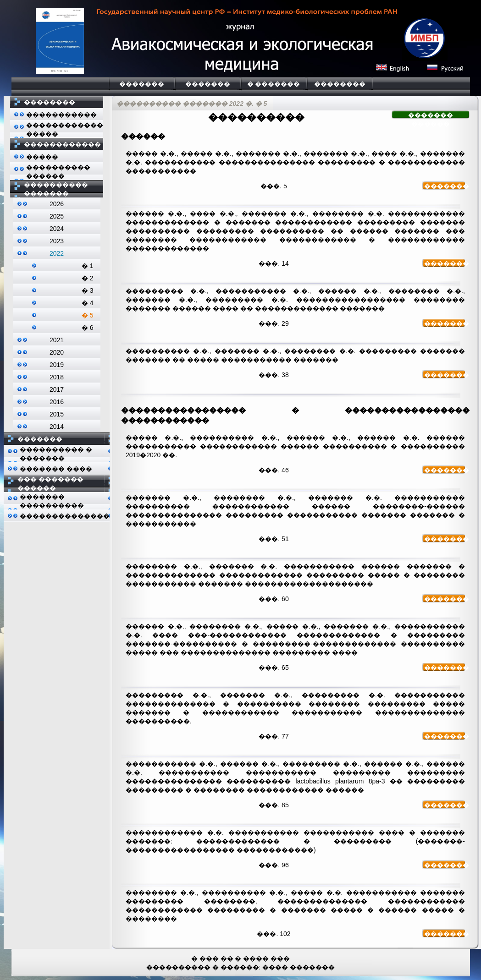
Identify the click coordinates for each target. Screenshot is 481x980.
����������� (61, 115)
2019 (57, 365)
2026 (57, 204)
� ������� (274, 84)
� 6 (88, 328)
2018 (57, 377)
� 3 (88, 290)
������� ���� (56, 469)
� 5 (88, 315)
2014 (57, 427)
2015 (57, 414)
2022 (57, 253)
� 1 (88, 266)
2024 (57, 229)
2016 (57, 402)
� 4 (88, 303)
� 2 (88, 278)
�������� (340, 84)
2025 (57, 216)
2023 (57, 241)
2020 (57, 352)
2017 (57, 389)
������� (142, 84)
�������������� (65, 516)
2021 (57, 340)
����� (42, 157)
